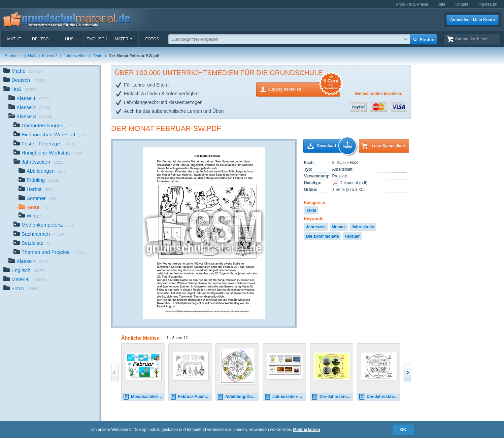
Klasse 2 (29, 108)
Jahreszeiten (75, 56)
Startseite (13, 56)
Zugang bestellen (304, 89)
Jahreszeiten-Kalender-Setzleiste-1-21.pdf (285, 397)
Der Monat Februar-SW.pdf (166, 128)
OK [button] (403, 430)
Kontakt (461, 4)
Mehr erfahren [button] (307, 430)
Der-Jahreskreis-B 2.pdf (332, 397)
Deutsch (42, 39)
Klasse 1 (29, 99)
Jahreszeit (316, 227)
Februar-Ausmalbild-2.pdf (191, 397)
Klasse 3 (50, 56)
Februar (352, 236)
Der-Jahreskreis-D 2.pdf (379, 397)
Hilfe (441, 4)
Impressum (487, 4)
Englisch (97, 39)
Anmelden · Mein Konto (473, 20)
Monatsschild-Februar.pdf (144, 397)
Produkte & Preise (412, 4)
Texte (98, 56)
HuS (69, 39)
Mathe (14, 39)
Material (124, 39)
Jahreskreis (363, 227)
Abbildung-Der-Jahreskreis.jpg (238, 397)
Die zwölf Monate (322, 236)
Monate (339, 227)
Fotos (152, 39)
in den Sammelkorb (388, 146)
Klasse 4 (28, 262)
